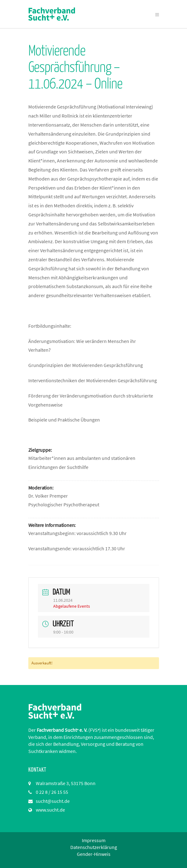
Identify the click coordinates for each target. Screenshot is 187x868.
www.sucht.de (50, 810)
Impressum (94, 840)
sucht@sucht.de (53, 801)
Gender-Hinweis (94, 854)
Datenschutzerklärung (94, 847)
